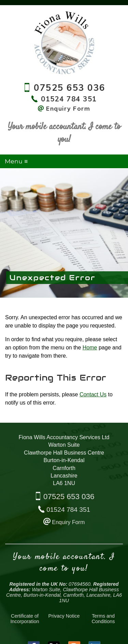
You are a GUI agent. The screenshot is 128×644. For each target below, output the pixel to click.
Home (90, 348)
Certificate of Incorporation (25, 619)
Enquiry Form (68, 522)
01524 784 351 (68, 510)
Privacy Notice (64, 616)
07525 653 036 (69, 497)
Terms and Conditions (103, 619)
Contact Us (93, 394)
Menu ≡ (16, 161)
